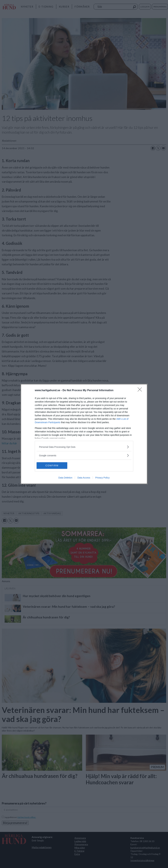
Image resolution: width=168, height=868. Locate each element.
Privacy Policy (102, 478)
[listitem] (84, 447)
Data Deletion (65, 478)
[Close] (141, 391)
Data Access (84, 478)
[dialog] (84, 434)
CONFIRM (52, 466)
